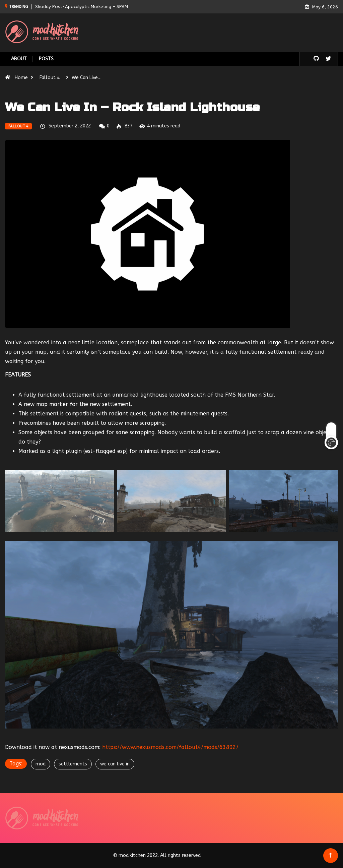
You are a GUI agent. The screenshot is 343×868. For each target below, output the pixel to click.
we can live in (115, 764)
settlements (73, 764)
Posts (46, 59)
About (19, 59)
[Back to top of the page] (330, 855)
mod (41, 764)
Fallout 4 (50, 78)
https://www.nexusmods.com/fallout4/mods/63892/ (170, 747)
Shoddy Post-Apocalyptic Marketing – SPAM (82, 7)
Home (21, 78)
